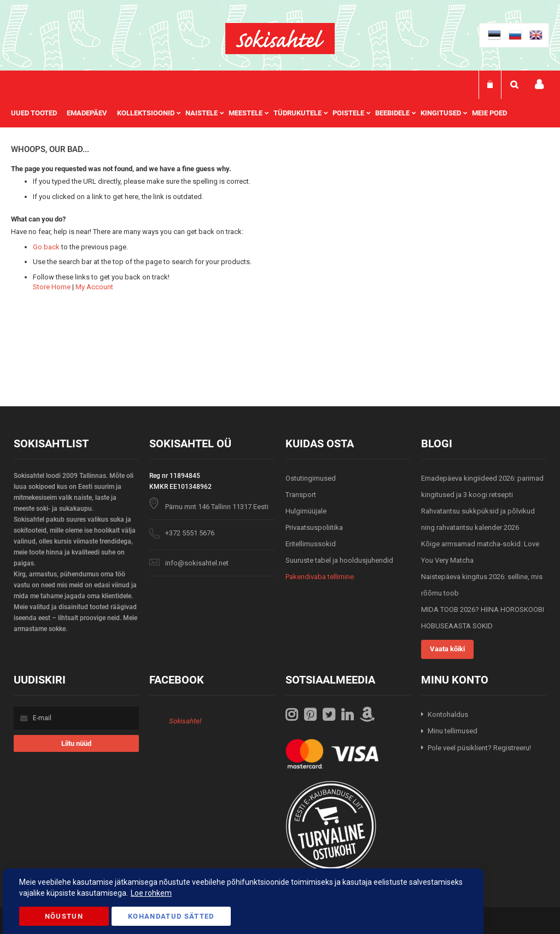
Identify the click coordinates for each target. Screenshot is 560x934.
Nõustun (64, 916)
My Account (94, 287)
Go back (46, 247)
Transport (301, 495)
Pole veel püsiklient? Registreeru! (479, 748)
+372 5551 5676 (190, 533)
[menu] (264, 113)
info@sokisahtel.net (197, 563)
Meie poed (489, 113)
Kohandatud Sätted (171, 916)
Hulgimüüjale (306, 511)
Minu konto (539, 84)
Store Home (52, 287)
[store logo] (280, 39)
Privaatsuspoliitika (314, 527)
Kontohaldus (448, 714)
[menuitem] (39, 113)
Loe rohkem (151, 893)
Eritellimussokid (311, 544)
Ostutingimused (311, 478)
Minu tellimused (453, 731)
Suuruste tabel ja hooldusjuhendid (339, 560)
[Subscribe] (76, 743)
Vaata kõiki (447, 649)
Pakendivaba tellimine (320, 577)
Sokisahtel (185, 721)
